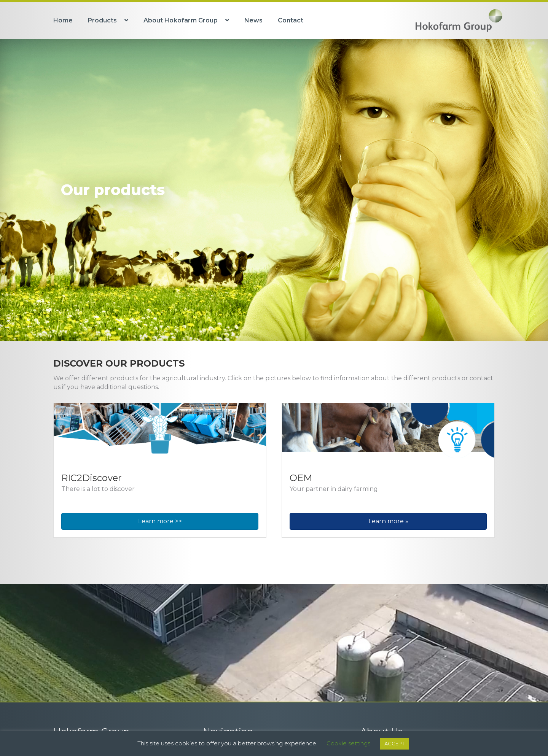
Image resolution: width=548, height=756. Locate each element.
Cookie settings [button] (348, 743)
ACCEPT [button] (394, 743)
